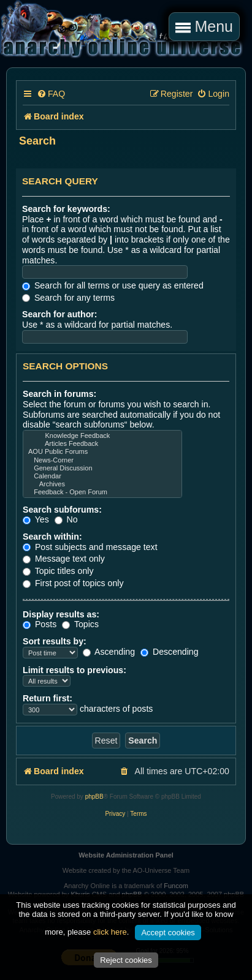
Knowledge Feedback (102, 436)
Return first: (48, 698)
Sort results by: (55, 641)
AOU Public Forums (102, 452)
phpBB (94, 797)
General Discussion (102, 468)
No (66, 519)
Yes (36, 519)
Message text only (64, 559)
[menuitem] (51, 94)
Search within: (52, 537)
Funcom (176, 886)
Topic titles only (58, 571)
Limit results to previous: (74, 670)
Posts (40, 624)
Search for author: (60, 314)
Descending (170, 652)
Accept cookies (168, 933)
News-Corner (102, 460)
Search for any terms (68, 298)
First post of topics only (73, 583)
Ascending (109, 652)
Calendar (102, 476)
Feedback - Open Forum (102, 492)
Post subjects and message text (90, 547)
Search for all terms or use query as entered (113, 285)
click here (110, 932)
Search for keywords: (66, 209)
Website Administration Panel (126, 855)
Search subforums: (62, 510)
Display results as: (61, 614)
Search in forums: (59, 394)
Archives (102, 484)
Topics (80, 624)
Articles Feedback (102, 444)
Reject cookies (126, 960)
